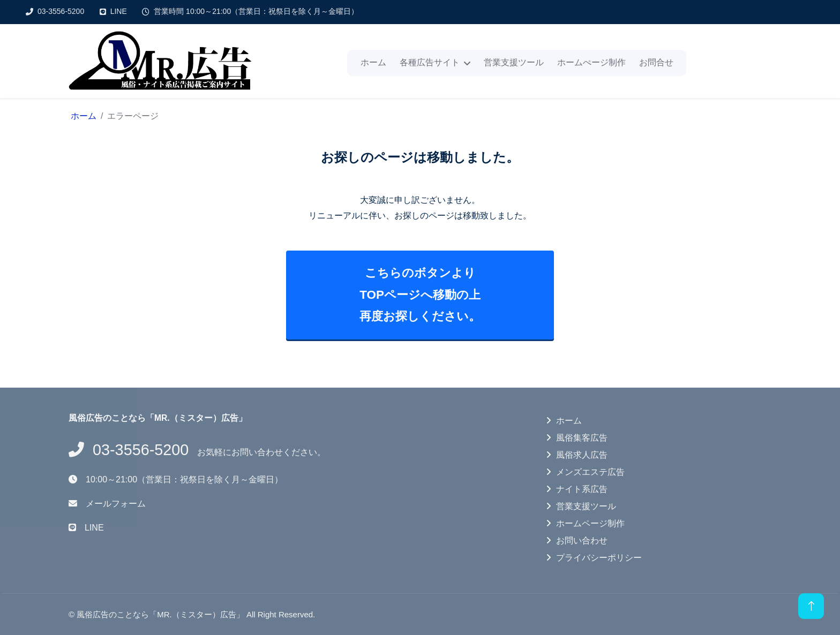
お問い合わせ (582, 540)
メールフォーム (116, 504)
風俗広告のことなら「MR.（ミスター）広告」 (160, 614)
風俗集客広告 (582, 438)
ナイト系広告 (582, 489)
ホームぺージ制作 (591, 62)
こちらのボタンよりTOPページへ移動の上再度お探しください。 (420, 294)
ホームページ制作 (590, 523)
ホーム (373, 62)
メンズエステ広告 (590, 472)
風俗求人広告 (582, 455)
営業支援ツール (514, 62)
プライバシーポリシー (599, 558)
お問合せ (656, 62)
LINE (119, 11)
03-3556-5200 (61, 11)
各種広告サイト (430, 62)
